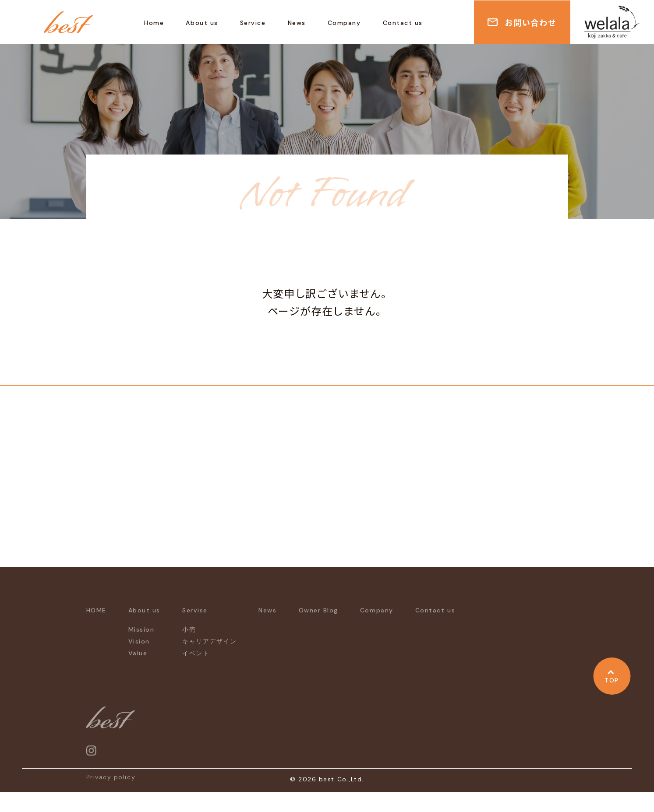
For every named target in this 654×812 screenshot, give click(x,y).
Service (253, 23)
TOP (612, 680)
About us (202, 23)
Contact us (403, 23)
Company (344, 23)
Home (154, 23)
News (297, 23)
